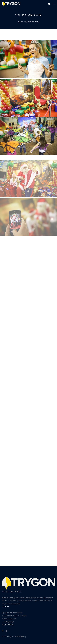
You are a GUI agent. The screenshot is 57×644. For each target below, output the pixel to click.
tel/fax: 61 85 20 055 (9, 619)
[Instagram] (6, 631)
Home (20, 22)
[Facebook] (3, 631)
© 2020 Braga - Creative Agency (14, 637)
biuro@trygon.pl (8, 622)
